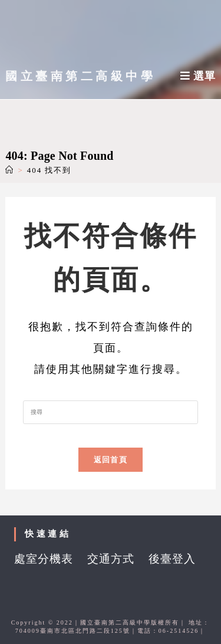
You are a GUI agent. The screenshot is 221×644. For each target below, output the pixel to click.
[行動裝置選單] (198, 76)
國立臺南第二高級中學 (80, 76)
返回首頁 (111, 460)
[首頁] (10, 170)
